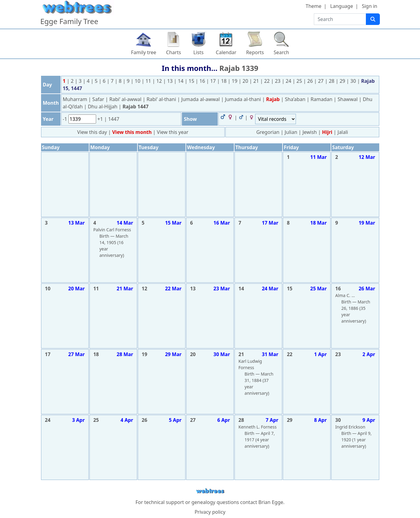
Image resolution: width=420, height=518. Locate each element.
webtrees (210, 491)
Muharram (75, 99)
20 (246, 81)
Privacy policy (210, 512)
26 (311, 81)
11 (149, 81)
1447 (114, 119)
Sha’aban (296, 99)
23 (278, 81)
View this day (93, 132)
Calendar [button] (226, 52)
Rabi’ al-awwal (126, 99)
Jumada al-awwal (201, 99)
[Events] (276, 119)
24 (289, 81)
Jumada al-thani (244, 99)
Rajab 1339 (239, 68)
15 (192, 81)
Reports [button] (255, 52)
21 (257, 81)
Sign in (370, 6)
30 (354, 81)
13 (170, 81)
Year (48, 119)
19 (235, 81)
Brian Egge (271, 502)
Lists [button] (199, 52)
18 (224, 81)
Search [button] (281, 52)
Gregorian (268, 132)
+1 (101, 119)
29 (343, 81)
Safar (99, 99)
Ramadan (322, 99)
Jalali (343, 132)
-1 (65, 119)
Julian (291, 132)
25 (300, 81)
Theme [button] (314, 6)
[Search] (373, 19)
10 (138, 81)
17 (213, 81)
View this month (133, 132)
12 (160, 81)
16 (203, 81)
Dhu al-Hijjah (103, 107)
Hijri (327, 132)
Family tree (144, 52)
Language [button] (342, 6)
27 (321, 81)
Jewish (309, 132)
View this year (173, 132)
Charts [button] (174, 52)
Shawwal (348, 99)
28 (332, 81)
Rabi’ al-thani (162, 99)
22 (267, 81)
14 (181, 81)
